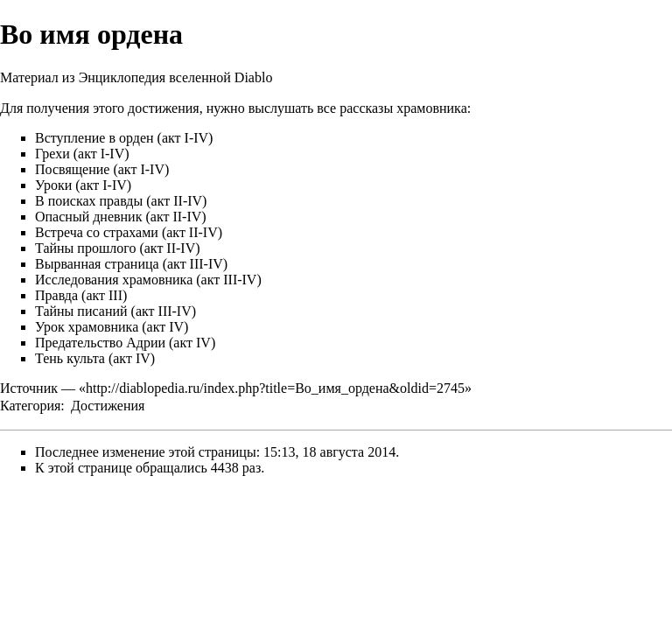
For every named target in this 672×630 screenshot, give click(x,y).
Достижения (108, 406)
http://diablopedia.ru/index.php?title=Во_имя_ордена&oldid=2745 (275, 388)
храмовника (432, 108)
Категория (30, 406)
